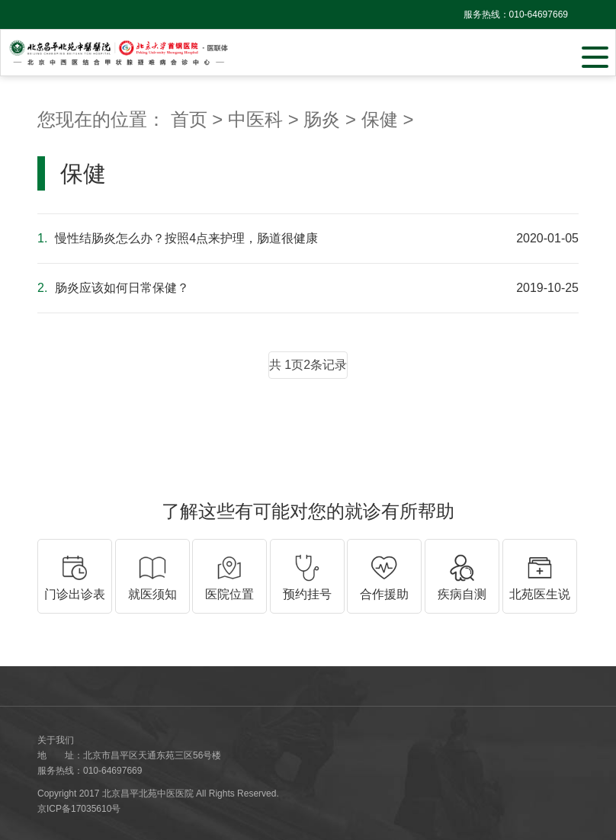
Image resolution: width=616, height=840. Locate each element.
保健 (380, 119)
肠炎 (322, 119)
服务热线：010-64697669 (516, 14)
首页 (189, 119)
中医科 (255, 119)
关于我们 (56, 740)
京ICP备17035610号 (79, 809)
